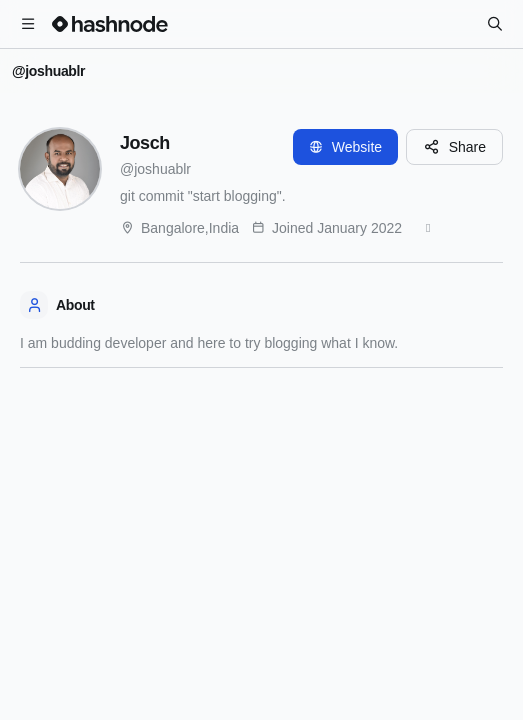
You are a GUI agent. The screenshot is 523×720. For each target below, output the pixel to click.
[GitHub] (428, 228)
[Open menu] (28, 24)
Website (345, 147)
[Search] (495, 24)
